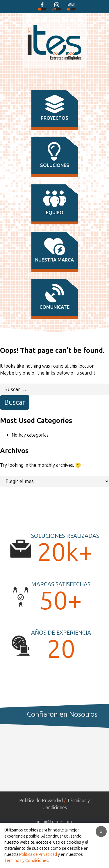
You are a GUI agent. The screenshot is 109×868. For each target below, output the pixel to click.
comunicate (54, 297)
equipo (55, 202)
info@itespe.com (54, 822)
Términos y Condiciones (26, 861)
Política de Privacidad (41, 801)
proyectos (54, 108)
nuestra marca (54, 250)
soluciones (55, 155)
